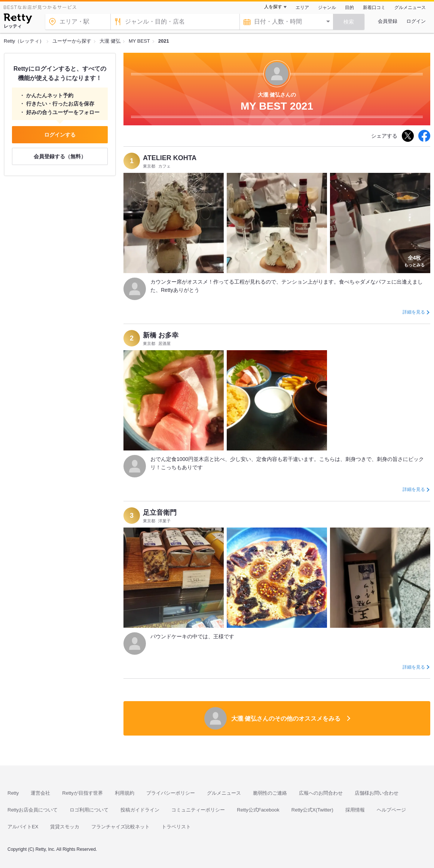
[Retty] (18, 19)
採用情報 (355, 810)
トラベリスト (176, 827)
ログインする (60, 135)
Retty (13, 793)
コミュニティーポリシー (198, 810)
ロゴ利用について (89, 810)
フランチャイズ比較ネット (120, 827)
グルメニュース (410, 7)
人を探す (273, 7)
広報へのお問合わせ (321, 793)
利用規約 (125, 793)
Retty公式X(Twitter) (312, 810)
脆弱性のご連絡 (270, 793)
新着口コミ (374, 7)
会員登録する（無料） (60, 156)
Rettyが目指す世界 (82, 793)
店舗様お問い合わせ (377, 793)
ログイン (416, 21)
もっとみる (414, 260)
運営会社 (40, 793)
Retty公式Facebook (258, 810)
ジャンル (327, 7)
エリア (302, 7)
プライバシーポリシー (171, 793)
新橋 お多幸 (161, 335)
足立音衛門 (160, 513)
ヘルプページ (391, 810)
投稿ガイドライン (140, 810)
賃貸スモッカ (65, 827)
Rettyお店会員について (33, 810)
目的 (349, 7)
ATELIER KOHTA (170, 158)
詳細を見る (414, 312)
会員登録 (388, 21)
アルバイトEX (23, 827)
